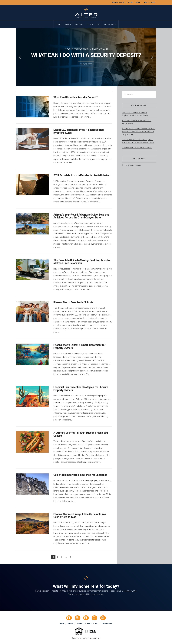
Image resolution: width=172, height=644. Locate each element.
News (89, 624)
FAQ (97, 624)
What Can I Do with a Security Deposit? (76, 98)
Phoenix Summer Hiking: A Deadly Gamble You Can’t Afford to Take (80, 516)
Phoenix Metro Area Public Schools (73, 302)
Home (62, 624)
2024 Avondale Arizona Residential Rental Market (82, 175)
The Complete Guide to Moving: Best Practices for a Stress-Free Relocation (82, 262)
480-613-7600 (149, 2)
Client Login (134, 2)
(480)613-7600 (130, 591)
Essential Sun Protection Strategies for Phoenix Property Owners (81, 389)
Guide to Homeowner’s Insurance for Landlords (80, 475)
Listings (80, 624)
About (70, 624)
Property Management (131, 165)
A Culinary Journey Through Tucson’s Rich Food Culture (81, 434)
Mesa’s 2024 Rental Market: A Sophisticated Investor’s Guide (79, 131)
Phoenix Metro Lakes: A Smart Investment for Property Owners (79, 347)
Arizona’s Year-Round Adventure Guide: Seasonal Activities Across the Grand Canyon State (81, 216)
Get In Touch (107, 624)
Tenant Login (118, 2)
